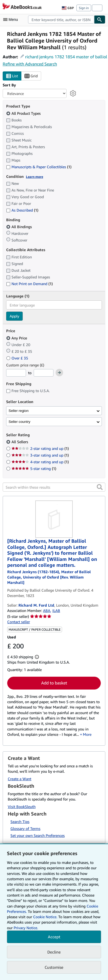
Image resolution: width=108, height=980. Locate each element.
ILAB (56, 610)
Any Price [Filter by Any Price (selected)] (17, 338)
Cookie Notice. (45, 917)
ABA (47, 610)
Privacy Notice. (26, 928)
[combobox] (61, 20)
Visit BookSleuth (22, 807)
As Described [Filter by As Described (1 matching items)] (22, 210)
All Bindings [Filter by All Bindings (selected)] (20, 227)
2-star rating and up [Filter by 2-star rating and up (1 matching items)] (40, 448)
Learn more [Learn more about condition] (34, 177)
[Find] (100, 20)
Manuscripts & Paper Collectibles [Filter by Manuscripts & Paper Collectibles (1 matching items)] (39, 167)
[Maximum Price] (44, 373)
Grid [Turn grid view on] (31, 76)
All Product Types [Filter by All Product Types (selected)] (24, 113)
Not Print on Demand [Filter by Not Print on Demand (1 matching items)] (29, 284)
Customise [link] (54, 967)
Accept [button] (54, 937)
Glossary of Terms (25, 828)
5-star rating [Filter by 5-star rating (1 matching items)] (34, 468)
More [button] (87, 734)
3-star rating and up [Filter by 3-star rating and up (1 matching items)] (40, 455)
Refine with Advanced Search (30, 64)
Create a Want (20, 779)
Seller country (20, 422)
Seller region (19, 411)
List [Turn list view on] (12, 76)
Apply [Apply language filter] (14, 316)
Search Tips (20, 822)
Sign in (84, 8)
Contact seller (19, 622)
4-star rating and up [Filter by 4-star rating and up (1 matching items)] (40, 462)
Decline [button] (54, 952)
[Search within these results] (54, 487)
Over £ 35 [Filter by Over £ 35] (18, 358)
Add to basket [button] (54, 683)
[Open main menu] (12, 20)
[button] (100, 487)
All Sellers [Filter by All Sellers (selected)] (20, 442)
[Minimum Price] (16, 373)
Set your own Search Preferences (38, 835)
